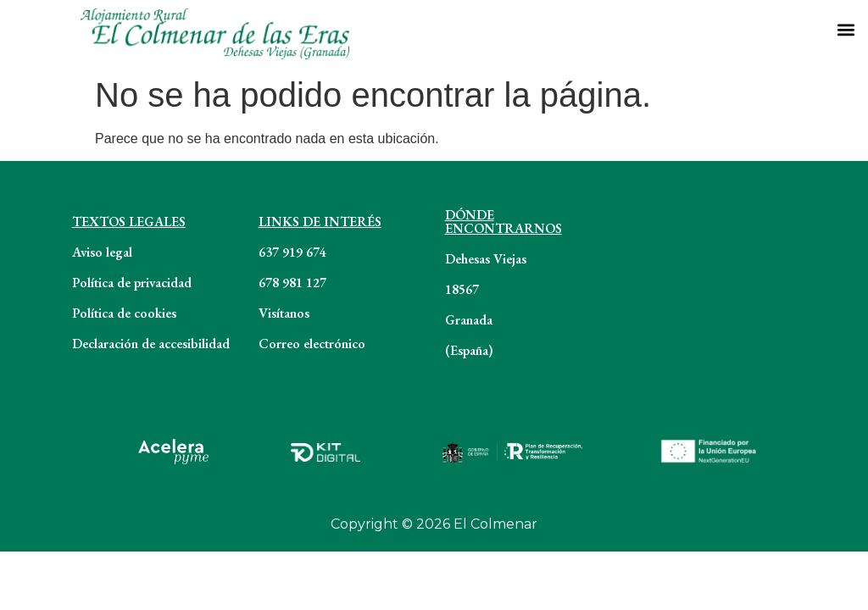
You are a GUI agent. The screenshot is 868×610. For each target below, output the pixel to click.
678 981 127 (292, 283)
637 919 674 (292, 252)
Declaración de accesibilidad (151, 344)
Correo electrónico (312, 344)
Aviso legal (102, 252)
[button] (846, 29)
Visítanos (284, 313)
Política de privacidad (132, 283)
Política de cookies (124, 313)
